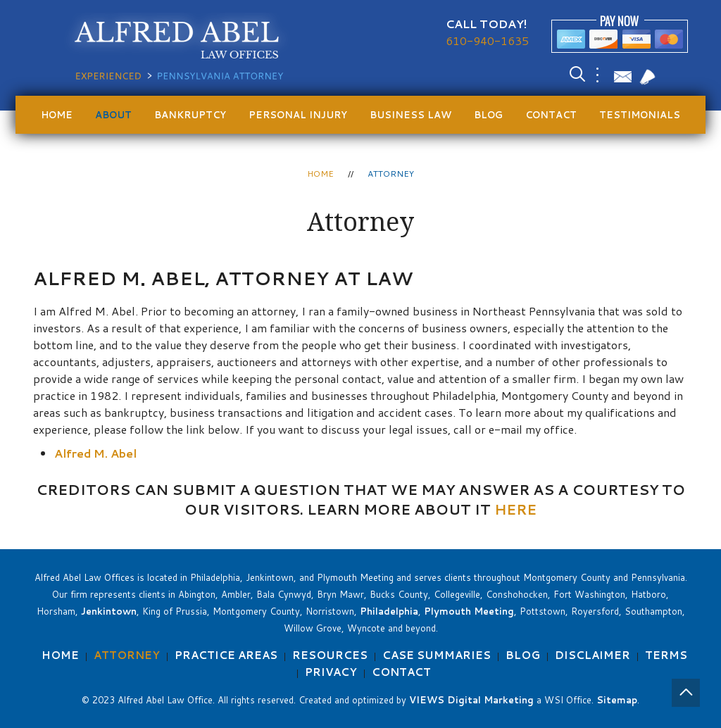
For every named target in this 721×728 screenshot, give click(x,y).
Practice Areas (226, 655)
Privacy (331, 672)
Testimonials (640, 115)
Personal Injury (298, 115)
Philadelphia (389, 611)
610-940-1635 (487, 40)
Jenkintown (109, 611)
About (113, 115)
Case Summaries (437, 655)
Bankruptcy (190, 115)
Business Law (410, 115)
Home (57, 115)
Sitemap (617, 700)
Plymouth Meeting (469, 611)
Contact (551, 115)
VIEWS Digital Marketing (471, 700)
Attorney (127, 655)
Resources (330, 655)
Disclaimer (593, 655)
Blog (488, 115)
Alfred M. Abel (95, 453)
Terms (666, 655)
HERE (515, 509)
